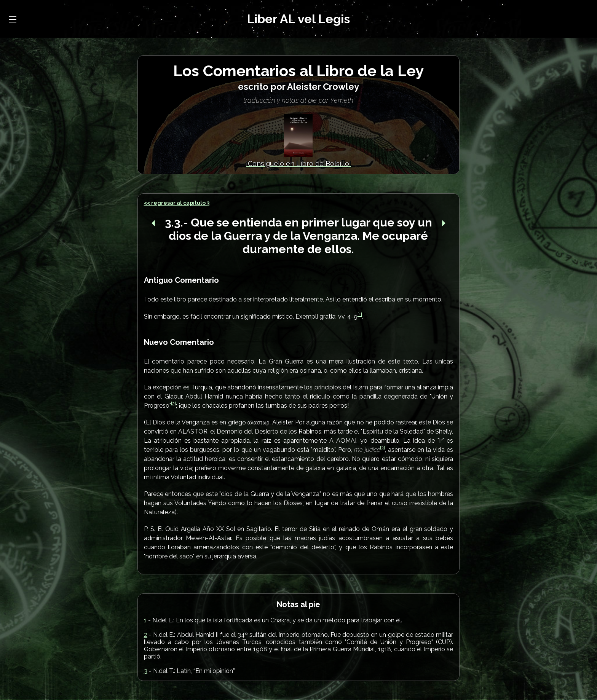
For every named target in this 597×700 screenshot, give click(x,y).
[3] (382, 448)
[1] (360, 314)
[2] (173, 403)
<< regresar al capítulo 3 (177, 203)
